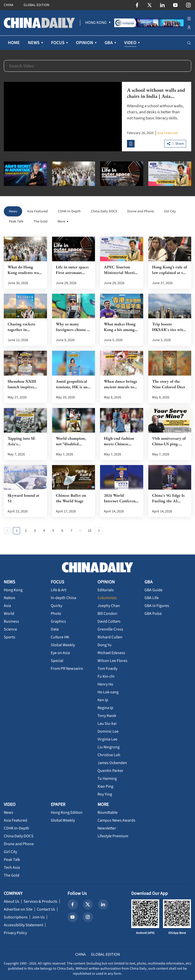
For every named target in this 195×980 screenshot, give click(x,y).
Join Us (38, 917)
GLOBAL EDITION (36, 5)
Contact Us (46, 909)
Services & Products (40, 901)
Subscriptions (16, 917)
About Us (12, 901)
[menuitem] (96, 23)
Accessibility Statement (23, 925)
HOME (14, 43)
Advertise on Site (18, 909)
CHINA (9, 5)
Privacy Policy (15, 933)
